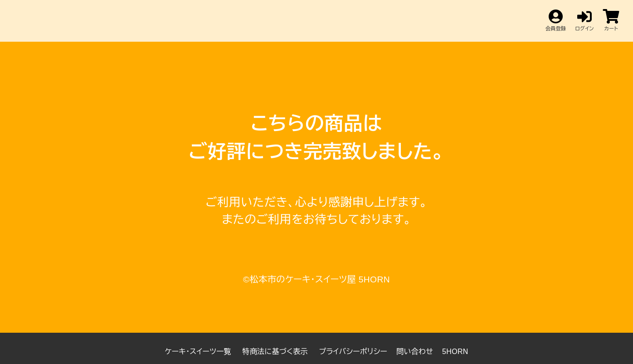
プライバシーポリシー (353, 352)
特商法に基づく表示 (276, 352)
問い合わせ (415, 352)
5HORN (455, 352)
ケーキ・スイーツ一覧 (199, 352)
